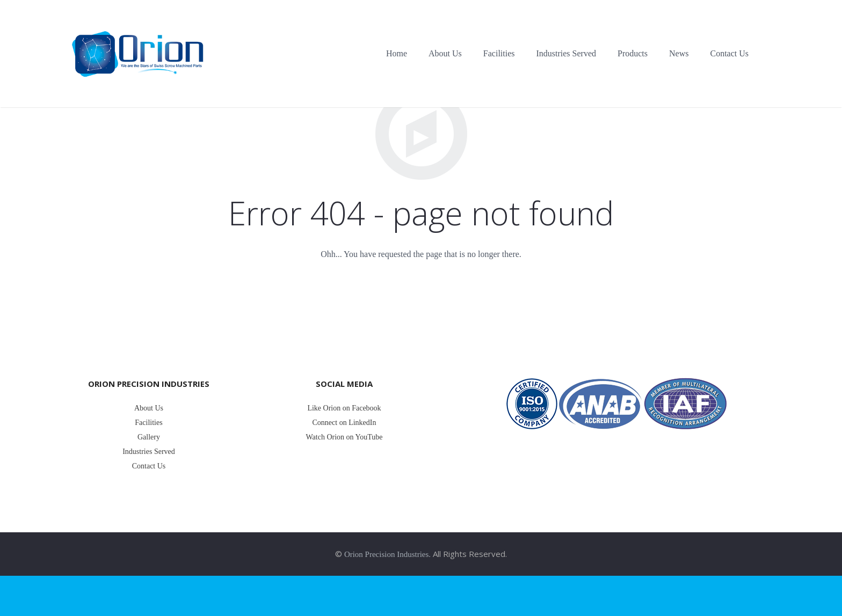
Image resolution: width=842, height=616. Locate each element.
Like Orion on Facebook (344, 408)
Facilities (148, 423)
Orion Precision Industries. (387, 554)
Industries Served (149, 452)
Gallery (149, 437)
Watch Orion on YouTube (344, 437)
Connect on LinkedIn (344, 423)
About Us (149, 408)
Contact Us (149, 466)
